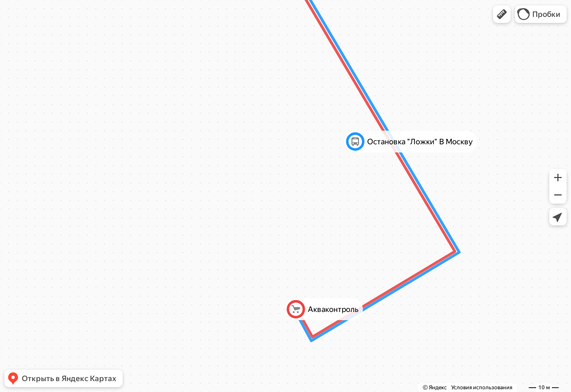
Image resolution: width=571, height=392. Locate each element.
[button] (502, 14)
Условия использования (482, 387)
